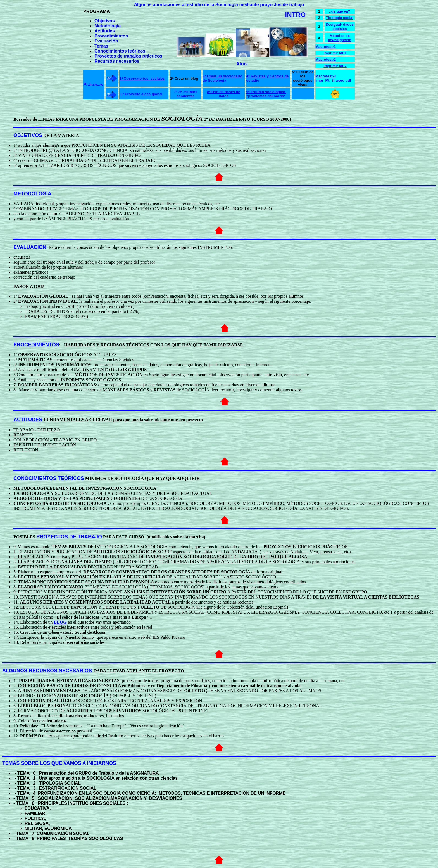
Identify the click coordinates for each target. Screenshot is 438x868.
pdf (348, 80)
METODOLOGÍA (32, 194)
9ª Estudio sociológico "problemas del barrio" (266, 94)
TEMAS (11, 763)
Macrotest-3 (326, 76)
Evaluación (106, 41)
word (340, 80)
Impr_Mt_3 (324, 80)
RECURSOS (43, 671)
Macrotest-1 (326, 47)
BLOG (60, 622)
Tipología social (340, 18)
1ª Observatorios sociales (142, 78)
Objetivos (105, 21)
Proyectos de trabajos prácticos (128, 56)
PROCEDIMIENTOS (36, 345)
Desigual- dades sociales (340, 27)
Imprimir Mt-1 (335, 53)
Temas (101, 46)
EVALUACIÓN (30, 247)
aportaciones (167, 5)
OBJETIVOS (28, 135)
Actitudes (105, 31)
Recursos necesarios (117, 61)
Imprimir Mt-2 (335, 66)
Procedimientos (111, 36)
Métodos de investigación (340, 38)
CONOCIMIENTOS (35, 478)
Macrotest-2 (326, 59)
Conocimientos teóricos (120, 51)
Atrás (242, 64)
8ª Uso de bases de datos (223, 94)
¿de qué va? (340, 11)
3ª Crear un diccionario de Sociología (222, 78)
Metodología (108, 26)
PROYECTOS (52, 537)
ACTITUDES (28, 420)
